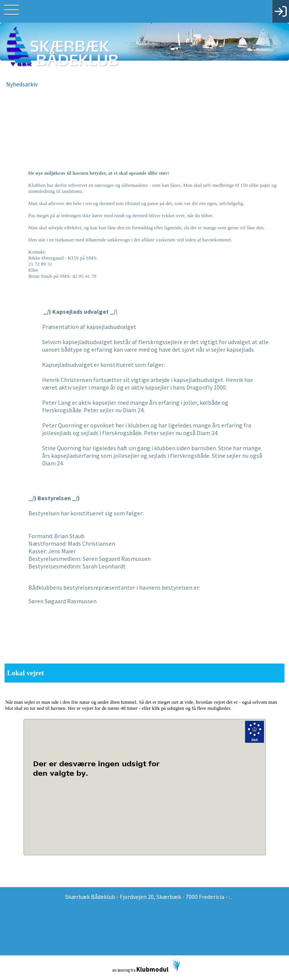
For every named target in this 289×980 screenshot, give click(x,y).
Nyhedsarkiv (22, 84)
